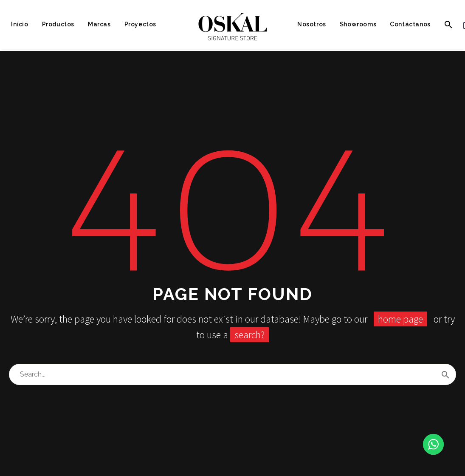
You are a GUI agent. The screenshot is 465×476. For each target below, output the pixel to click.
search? (249, 335)
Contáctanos (410, 24)
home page (400, 319)
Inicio (20, 24)
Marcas (99, 24)
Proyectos (140, 24)
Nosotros (312, 24)
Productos (58, 24)
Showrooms (358, 24)
